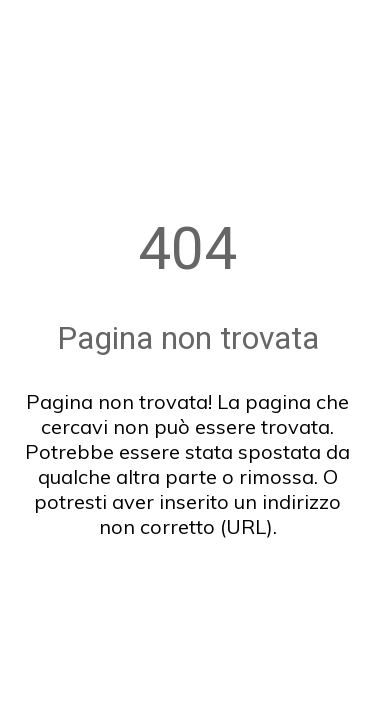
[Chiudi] (28, 28)
